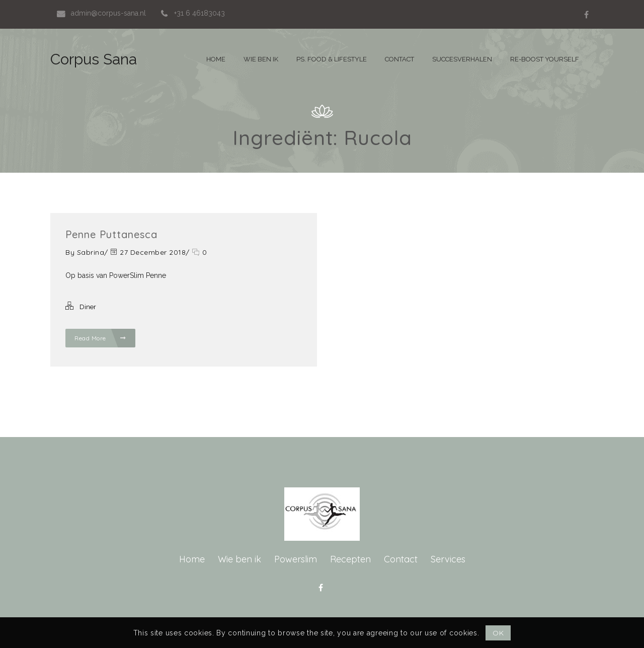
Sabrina (91, 252)
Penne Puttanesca (111, 234)
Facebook (586, 15)
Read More (100, 338)
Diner (88, 307)
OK (498, 633)
